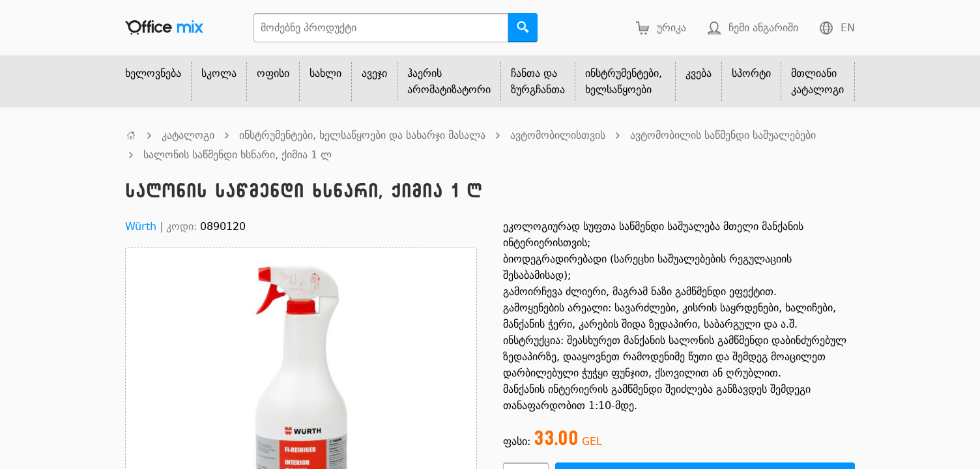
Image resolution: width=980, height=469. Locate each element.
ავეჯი (374, 73)
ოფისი (273, 73)
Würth (141, 226)
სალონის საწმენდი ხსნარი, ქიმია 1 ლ (238, 155)
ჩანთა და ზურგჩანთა (538, 81)
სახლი (325, 73)
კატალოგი (188, 135)
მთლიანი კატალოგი (817, 81)
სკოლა (219, 73)
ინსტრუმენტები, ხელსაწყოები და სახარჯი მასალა (362, 135)
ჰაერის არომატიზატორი (449, 81)
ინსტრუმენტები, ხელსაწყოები (624, 81)
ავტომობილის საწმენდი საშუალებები (723, 135)
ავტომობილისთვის (558, 135)
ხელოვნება (153, 73)
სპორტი (751, 73)
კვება (699, 73)
